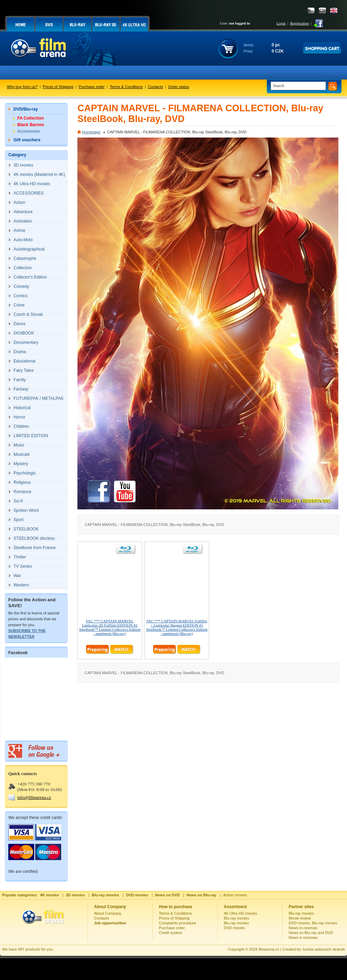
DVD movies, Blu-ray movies (313, 923)
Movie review (300, 918)
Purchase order (92, 87)
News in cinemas (303, 928)
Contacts (155, 87)
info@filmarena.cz (34, 797)
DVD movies (235, 928)
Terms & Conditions (126, 87)
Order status (179, 87)
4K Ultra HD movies (241, 913)
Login (281, 23)
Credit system (171, 933)
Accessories (29, 131)
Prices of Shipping (58, 87)
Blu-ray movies (237, 918)
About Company (108, 913)
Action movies (235, 895)
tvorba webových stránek (324, 949)
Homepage (91, 132)
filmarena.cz (269, 949)
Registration (299, 23)
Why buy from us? (22, 87)
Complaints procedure (178, 923)
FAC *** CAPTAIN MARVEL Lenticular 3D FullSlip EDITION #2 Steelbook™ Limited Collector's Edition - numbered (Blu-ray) (110, 627)
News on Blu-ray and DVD (311, 933)
